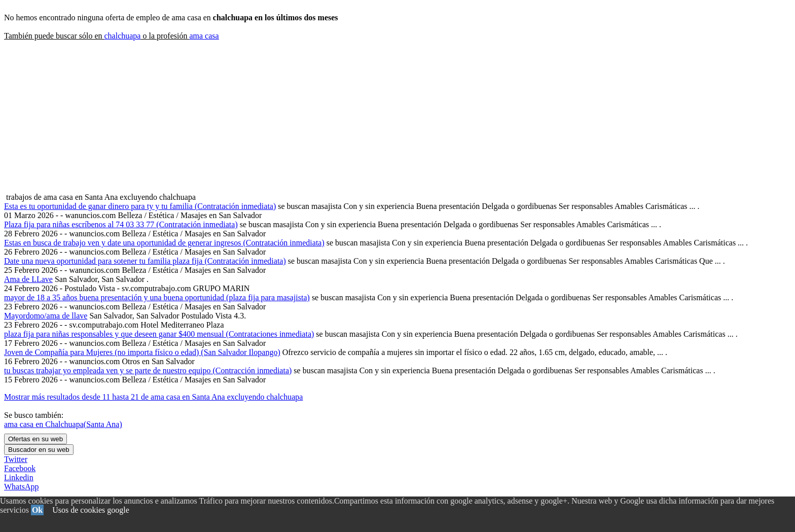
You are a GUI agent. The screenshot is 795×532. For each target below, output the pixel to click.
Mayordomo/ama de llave (46, 316)
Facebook (20, 468)
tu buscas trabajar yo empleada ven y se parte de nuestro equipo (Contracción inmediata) (148, 370)
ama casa (204, 36)
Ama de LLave (28, 279)
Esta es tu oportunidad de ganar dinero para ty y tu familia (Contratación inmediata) (140, 206)
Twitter (16, 459)
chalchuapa (122, 36)
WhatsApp (21, 487)
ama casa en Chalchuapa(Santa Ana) (63, 424)
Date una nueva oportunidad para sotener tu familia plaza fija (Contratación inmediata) (145, 261)
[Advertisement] (397, 117)
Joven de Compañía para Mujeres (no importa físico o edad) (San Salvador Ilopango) (142, 352)
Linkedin (19, 477)
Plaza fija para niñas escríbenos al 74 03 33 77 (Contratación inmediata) (121, 224)
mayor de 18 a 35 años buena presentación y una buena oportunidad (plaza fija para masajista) (157, 297)
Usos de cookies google (91, 510)
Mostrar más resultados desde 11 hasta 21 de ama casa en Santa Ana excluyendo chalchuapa (153, 397)
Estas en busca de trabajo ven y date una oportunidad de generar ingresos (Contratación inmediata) (164, 243)
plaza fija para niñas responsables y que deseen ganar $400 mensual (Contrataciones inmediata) (159, 334)
